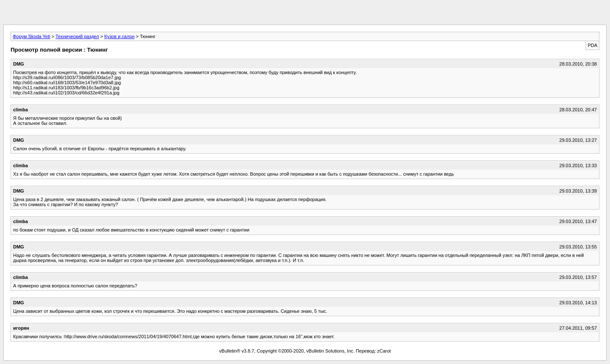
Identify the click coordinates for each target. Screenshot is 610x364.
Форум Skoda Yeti (31, 36)
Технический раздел (77, 36)
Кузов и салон (119, 36)
